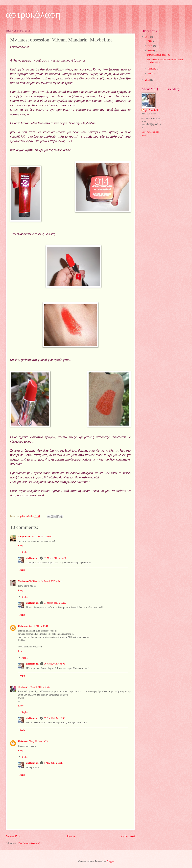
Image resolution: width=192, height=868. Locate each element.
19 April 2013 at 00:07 (40, 687)
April (151, 46)
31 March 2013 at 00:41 (52, 581)
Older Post (128, 836)
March (151, 51)
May (150, 41)
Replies (25, 552)
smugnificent (24, 537)
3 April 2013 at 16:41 (38, 626)
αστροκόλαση (33, 14)
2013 (148, 37)
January (152, 74)
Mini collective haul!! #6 (159, 55)
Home (71, 836)
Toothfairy (23, 687)
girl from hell (33, 558)
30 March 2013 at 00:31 (43, 537)
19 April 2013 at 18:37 (55, 718)
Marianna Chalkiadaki (29, 581)
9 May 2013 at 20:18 (54, 763)
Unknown (23, 626)
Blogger (110, 861)
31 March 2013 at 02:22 (55, 603)
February (152, 69)
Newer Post (13, 836)
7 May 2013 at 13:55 (38, 741)
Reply (21, 546)
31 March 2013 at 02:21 (55, 558)
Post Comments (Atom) (29, 843)
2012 (148, 80)
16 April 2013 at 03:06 (55, 664)
